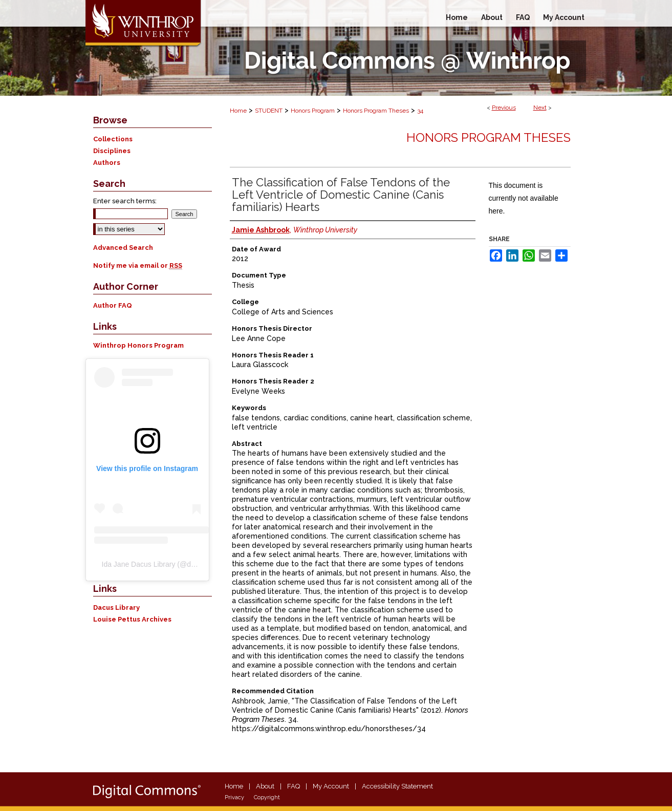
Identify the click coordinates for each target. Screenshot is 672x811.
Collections (113, 139)
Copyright (267, 797)
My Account (331, 786)
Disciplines (112, 151)
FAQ (294, 786)
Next (540, 108)
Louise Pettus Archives (132, 619)
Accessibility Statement (397, 786)
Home (238, 111)
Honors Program (313, 111)
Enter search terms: (125, 201)
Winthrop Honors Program (138, 345)
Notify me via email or (138, 265)
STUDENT (269, 111)
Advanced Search (123, 248)
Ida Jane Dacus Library (139, 564)
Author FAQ (113, 305)
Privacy (234, 797)
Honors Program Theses (376, 111)
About (265, 786)
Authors (107, 163)
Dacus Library (116, 607)
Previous (504, 108)
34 (420, 111)
